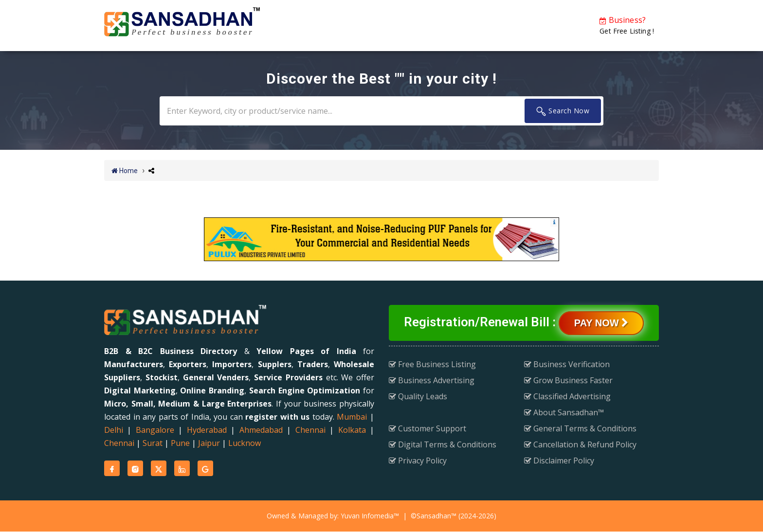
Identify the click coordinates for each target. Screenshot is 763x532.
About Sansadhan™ (564, 412)
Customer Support (427, 428)
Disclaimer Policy (559, 460)
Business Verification (567, 364)
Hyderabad (207, 430)
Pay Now (601, 322)
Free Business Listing (432, 364)
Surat (153, 443)
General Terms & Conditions (580, 428)
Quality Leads (418, 396)
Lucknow (245, 443)
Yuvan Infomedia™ (370, 516)
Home (125, 171)
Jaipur (209, 443)
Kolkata (352, 430)
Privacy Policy (418, 460)
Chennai (310, 430)
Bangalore (155, 430)
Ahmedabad (261, 430)
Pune (180, 443)
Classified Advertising (567, 396)
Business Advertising (432, 380)
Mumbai (352, 417)
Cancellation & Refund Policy (580, 444)
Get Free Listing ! (627, 25)
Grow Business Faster (568, 380)
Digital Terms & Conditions (443, 444)
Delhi (114, 430)
